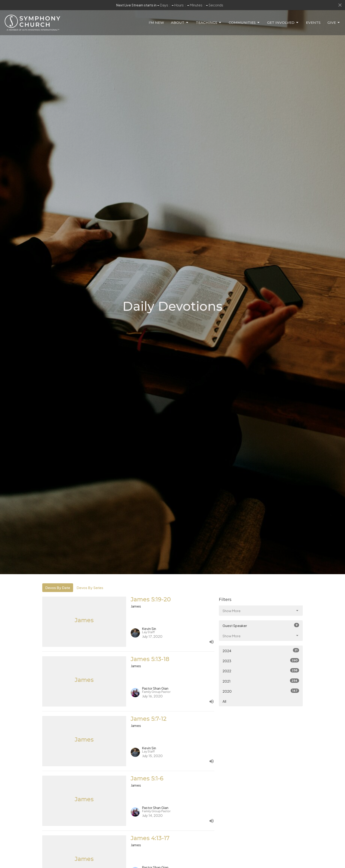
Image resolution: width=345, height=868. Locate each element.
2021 (261, 681)
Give (334, 19)
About (180, 19)
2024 (261, 650)
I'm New (156, 19)
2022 (261, 671)
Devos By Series (90, 588)
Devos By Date (58, 588)
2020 (261, 691)
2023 (261, 660)
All (224, 701)
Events (313, 19)
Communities (244, 19)
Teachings (209, 19)
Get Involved (283, 19)
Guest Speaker (261, 625)
